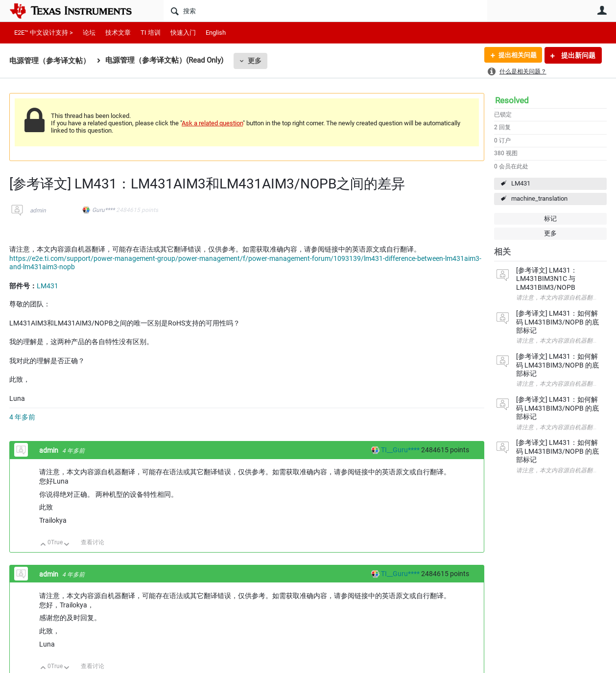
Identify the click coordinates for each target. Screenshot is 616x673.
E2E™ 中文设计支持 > (44, 33)
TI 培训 (151, 33)
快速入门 (183, 33)
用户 (602, 10)
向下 (67, 545)
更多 (255, 61)
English (216, 33)
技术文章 (118, 33)
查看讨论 (93, 542)
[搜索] (325, 11)
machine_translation (539, 198)
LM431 (521, 183)
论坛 (89, 33)
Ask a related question (212, 123)
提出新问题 (578, 55)
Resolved (512, 100)
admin (38, 210)
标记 (550, 219)
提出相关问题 (515, 55)
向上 (43, 545)
